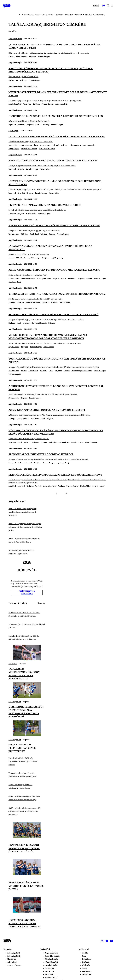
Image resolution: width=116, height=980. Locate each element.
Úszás (84, 956)
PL (17, 80)
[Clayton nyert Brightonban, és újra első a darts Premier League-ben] (58, 139)
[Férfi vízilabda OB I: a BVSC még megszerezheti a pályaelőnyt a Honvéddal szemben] (27, 761)
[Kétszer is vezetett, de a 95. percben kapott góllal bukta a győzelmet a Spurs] (58, 96)
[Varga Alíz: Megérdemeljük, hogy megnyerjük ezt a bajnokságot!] (27, 660)
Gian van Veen (75, 145)
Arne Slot (21, 193)
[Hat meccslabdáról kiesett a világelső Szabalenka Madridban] (27, 912)
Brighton (32, 56)
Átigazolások (12, 962)
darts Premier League (47, 149)
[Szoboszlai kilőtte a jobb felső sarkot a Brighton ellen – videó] (58, 317)
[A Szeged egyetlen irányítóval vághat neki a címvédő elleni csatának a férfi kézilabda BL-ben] (27, 527)
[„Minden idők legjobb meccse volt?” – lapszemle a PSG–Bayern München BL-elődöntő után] (27, 811)
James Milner (49, 347)
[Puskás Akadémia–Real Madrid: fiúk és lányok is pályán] (27, 874)
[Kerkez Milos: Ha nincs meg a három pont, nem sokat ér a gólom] (58, 163)
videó (19, 323)
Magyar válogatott (14, 965)
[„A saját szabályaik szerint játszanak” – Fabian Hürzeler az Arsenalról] (58, 250)
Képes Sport (69, 15)
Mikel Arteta (21, 258)
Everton (38, 125)
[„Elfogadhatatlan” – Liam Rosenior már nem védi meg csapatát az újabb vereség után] (58, 49)
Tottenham (27, 104)
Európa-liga (49, 968)
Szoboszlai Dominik (33, 302)
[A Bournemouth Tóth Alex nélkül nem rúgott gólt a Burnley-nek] (58, 228)
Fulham (89, 278)
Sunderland (34, 234)
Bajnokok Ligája (51, 965)
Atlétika (85, 953)
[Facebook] (107, 941)
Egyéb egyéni (13, 131)
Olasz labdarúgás (51, 959)
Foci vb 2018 (49, 971)
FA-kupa (12, 302)
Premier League (44, 56)
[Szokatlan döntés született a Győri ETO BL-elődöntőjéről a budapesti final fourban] (27, 638)
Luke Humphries (89, 145)
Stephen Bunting (26, 145)
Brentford (21, 125)
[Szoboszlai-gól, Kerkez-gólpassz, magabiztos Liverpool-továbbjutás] (58, 296)
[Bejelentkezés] (96, 6)
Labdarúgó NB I (15, 702)
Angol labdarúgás (15, 39)
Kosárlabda (13, 664)
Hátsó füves (89, 15)
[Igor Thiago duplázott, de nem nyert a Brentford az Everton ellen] (58, 118)
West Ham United (15, 442)
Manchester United (28, 278)
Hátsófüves (12, 959)
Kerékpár (86, 962)
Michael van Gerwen (29, 149)
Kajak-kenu (87, 959)
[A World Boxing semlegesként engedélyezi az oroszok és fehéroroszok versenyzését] (27, 512)
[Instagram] (102, 941)
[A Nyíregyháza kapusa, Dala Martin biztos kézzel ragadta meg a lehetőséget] (27, 798)
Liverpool (12, 169)
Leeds (51, 371)
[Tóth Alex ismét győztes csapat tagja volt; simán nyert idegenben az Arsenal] (58, 363)
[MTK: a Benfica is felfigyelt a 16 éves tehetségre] (27, 736)
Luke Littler (13, 145)
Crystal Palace (14, 278)
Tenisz (84, 968)
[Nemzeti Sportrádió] (103, 6)
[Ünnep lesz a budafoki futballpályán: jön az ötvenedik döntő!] (27, 837)
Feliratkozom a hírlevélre (27, 592)
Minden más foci (51, 977)
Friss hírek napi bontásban (32, 15)
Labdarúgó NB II (14, 956)
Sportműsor (59, 15)
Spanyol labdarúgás (52, 956)
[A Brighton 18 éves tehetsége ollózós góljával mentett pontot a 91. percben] (58, 390)
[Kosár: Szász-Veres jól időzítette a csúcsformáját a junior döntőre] (27, 786)
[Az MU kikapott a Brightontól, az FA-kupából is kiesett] (58, 412)
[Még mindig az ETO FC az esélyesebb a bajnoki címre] (27, 552)
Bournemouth (14, 234)
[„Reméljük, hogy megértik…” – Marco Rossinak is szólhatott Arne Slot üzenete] (58, 185)
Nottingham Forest (44, 278)
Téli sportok (87, 974)
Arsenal (11, 258)
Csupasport (79, 15)
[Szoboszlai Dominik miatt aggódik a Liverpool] (58, 457)
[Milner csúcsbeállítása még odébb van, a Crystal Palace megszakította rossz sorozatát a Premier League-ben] (58, 339)
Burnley (46, 125)
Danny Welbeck (23, 418)
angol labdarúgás (15, 104)
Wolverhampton (15, 374)
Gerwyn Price (45, 145)
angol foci (12, 125)
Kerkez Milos (45, 169)
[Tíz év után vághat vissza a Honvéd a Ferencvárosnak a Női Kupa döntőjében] (27, 775)
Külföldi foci (45, 949)
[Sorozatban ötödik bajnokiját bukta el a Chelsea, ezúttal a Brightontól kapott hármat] (58, 72)
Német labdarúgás (52, 962)
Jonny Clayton (14, 149)
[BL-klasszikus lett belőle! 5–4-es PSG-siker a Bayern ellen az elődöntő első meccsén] (27, 614)
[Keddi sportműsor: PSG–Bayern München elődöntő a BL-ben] (27, 626)
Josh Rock (56, 145)
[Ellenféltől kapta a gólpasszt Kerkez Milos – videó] (58, 207)
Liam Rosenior (22, 56)
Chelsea (11, 56)
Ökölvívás (86, 965)
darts (36, 145)
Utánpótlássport (100, 15)
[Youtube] (112, 941)
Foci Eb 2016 (50, 974)
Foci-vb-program (48, 15)
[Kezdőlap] (7, 6)
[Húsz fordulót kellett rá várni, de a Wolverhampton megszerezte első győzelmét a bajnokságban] (58, 434)
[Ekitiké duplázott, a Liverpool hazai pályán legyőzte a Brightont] (58, 479)
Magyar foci (8, 949)
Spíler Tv (46, 302)
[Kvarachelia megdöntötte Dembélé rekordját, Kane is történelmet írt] (27, 540)
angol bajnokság (61, 104)
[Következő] (62, 494)
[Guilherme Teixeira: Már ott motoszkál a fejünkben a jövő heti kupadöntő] (27, 698)
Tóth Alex (24, 234)
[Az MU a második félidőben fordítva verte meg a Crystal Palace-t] (58, 272)
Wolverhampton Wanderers (82, 371)
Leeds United (33, 371)
